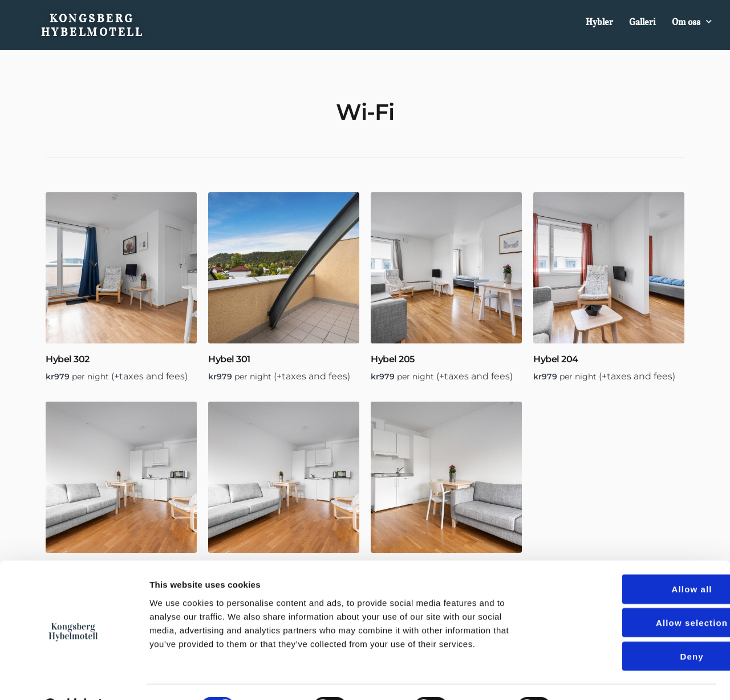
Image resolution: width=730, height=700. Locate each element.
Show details (599, 677)
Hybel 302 (68, 359)
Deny (634, 627)
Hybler (599, 22)
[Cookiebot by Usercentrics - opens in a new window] (74, 678)
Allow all (635, 560)
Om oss (692, 21)
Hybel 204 (556, 359)
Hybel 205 (393, 359)
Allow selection (635, 594)
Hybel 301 (229, 359)
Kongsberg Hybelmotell (92, 25)
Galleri (642, 22)
